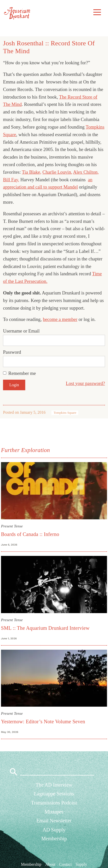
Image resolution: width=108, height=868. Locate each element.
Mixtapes (54, 812)
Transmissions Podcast (54, 803)
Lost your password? (85, 383)
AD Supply (54, 830)
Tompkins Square (65, 413)
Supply (81, 864)
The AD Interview (54, 785)
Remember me (22, 373)
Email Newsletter (54, 821)
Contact (65, 864)
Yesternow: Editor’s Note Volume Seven (43, 722)
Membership (54, 839)
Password (12, 352)
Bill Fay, (11, 180)
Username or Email (21, 331)
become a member (60, 319)
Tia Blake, (32, 172)
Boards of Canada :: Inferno (30, 534)
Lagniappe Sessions (54, 794)
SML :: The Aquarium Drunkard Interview (45, 628)
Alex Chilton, (86, 172)
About (50, 864)
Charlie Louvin (57, 172)
